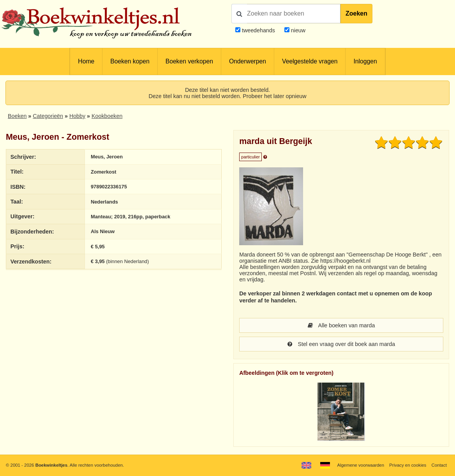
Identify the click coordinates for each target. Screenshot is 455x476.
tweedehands (258, 30)
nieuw (297, 30)
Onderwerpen (248, 61)
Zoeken (356, 13)
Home (86, 61)
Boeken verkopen (189, 61)
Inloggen (365, 61)
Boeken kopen (130, 61)
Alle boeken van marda (341, 325)
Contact (439, 465)
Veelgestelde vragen (310, 61)
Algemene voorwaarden (361, 465)
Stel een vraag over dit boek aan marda (341, 344)
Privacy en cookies (408, 465)
